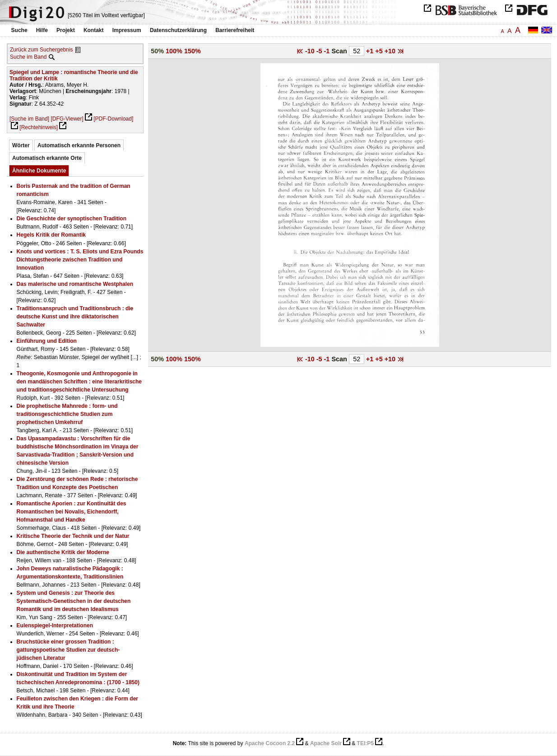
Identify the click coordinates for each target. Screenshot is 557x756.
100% (174, 51)
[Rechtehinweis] (39, 127)
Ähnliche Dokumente (39, 171)
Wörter (21, 145)
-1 (328, 51)
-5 (320, 51)
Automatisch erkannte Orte (47, 158)
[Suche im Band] (29, 119)
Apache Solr (326, 743)
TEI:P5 (365, 743)
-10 (311, 51)
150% (193, 51)
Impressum (127, 30)
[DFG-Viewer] (67, 119)
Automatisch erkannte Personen (79, 145)
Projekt (66, 30)
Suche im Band (28, 57)
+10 (391, 51)
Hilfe (42, 30)
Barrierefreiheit (235, 30)
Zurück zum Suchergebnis (41, 50)
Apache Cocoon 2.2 (270, 743)
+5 (380, 51)
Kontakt (94, 30)
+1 (371, 51)
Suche (19, 30)
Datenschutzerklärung (178, 30)
